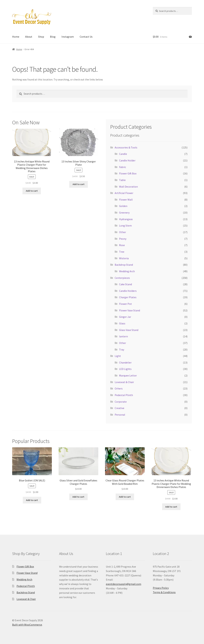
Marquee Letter (128, 375)
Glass (122, 323)
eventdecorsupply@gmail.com (124, 584)
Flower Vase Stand (130, 310)
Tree (122, 252)
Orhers (119, 388)
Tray (122, 349)
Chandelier (125, 362)
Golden (123, 206)
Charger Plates (128, 297)
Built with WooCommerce (27, 625)
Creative (119, 408)
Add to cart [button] (32, 191)
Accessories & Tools (126, 147)
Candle (123, 154)
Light (118, 356)
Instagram (68, 37)
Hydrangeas (126, 219)
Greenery (124, 213)
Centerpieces (122, 278)
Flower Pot (125, 304)
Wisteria (124, 258)
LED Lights (125, 369)
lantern (123, 336)
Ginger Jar (125, 317)
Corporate (121, 402)
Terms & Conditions (164, 592)
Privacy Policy (161, 588)
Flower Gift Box (128, 173)
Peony (123, 239)
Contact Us (86, 37)
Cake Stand (125, 284)
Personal (120, 415)
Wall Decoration (128, 187)
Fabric (123, 167)
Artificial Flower (124, 193)
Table (122, 180)
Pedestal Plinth (124, 395)
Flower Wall (126, 200)
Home (16, 37)
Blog (53, 37)
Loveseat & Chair (124, 382)
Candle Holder (127, 160)
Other (123, 232)
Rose (122, 245)
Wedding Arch (127, 271)
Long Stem (125, 226)
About (29, 37)
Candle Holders (128, 291)
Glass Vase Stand (129, 330)
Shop (41, 37)
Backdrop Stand (124, 265)
